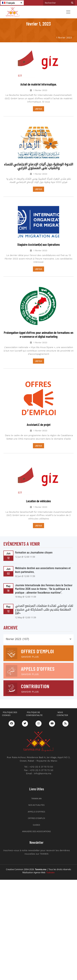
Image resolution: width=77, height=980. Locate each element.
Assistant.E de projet (39, 416)
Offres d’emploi (37, 810)
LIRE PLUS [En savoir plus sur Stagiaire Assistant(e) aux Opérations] (38, 269)
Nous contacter (62, 706)
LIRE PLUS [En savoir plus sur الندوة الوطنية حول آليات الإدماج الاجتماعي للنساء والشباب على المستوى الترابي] (38, 189)
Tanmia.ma (36, 790)
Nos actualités (36, 797)
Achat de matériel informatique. (39, 84)
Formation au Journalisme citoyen (34, 544)
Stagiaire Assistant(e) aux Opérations (39, 244)
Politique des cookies (10, 706)
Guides (36, 817)
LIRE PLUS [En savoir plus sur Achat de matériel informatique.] (38, 109)
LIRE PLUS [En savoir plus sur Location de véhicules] (38, 517)
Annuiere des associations (36, 823)
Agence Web (44, 864)
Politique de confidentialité (34, 706)
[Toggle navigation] (68, 12)
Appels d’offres (36, 804)
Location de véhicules (38, 493)
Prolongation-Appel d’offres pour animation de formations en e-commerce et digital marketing (38, 334)
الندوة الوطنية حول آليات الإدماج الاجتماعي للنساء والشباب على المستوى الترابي (39, 166)
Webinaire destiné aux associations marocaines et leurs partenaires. (43, 562)
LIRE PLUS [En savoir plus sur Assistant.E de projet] (38, 437)
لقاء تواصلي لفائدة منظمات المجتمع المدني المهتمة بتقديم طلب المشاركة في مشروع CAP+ (44, 601)
